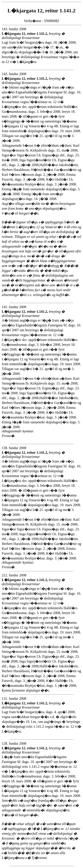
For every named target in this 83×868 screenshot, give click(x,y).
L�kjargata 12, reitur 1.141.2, (25, 34)
